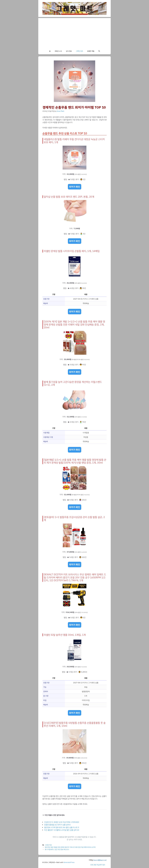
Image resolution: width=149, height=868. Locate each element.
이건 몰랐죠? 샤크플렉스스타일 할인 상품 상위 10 (62, 830)
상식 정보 (69, 51)
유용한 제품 (91, 51)
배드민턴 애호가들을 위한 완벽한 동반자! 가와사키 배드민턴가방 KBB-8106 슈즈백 (70, 847)
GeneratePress (69, 862)
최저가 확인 (75, 187)
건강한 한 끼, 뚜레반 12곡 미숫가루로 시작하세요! (62, 822)
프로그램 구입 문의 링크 (98, 865)
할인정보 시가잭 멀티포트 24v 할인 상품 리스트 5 (62, 827)
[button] (99, 51)
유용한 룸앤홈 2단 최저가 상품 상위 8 (57, 825)
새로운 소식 (58, 51)
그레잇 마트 (79, 51)
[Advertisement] (74, 33)
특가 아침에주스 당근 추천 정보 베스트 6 (57, 849)
